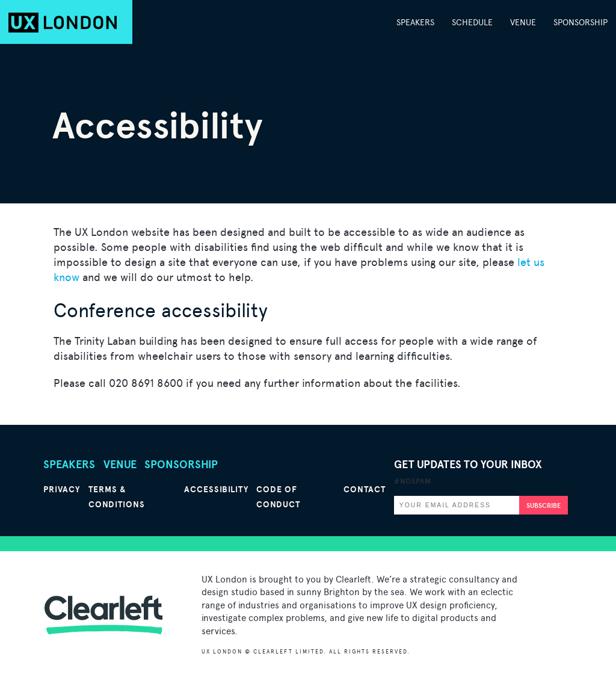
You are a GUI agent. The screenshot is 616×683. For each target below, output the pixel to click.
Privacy (62, 490)
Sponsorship (581, 22)
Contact (365, 490)
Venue (523, 22)
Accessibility (216, 490)
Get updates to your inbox (468, 472)
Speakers (415, 22)
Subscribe (544, 505)
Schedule (472, 22)
